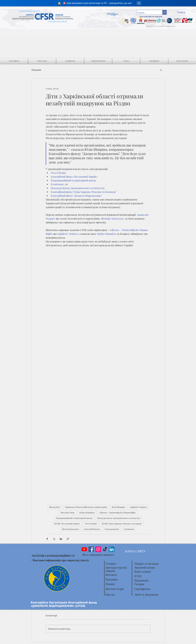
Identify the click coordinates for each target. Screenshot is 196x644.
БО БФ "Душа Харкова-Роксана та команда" (122, 524)
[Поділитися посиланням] (68, 539)
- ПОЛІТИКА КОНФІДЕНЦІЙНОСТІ (53, 556)
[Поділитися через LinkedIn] (61, 539)
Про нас (110, 595)
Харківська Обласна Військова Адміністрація (86, 507)
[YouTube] (84, 549)
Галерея (139, 584)
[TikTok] (105, 549)
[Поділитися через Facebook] (47, 539)
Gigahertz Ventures (138, 507)
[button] (161, 70)
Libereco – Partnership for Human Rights (118, 513)
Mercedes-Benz (68, 513)
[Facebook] (91, 549)
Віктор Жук (55, 507)
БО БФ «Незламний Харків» (67, 524)
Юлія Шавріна (118, 507)
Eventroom (129, 529)
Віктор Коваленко (71, 529)
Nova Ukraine (91, 524)
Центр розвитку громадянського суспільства (119, 518)
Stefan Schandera (87, 513)
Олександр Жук (112, 529)
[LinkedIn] (112, 549)
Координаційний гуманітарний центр (74, 518)
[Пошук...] (147, 13)
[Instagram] (98, 549)
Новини (36, 70)
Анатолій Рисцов (92, 529)
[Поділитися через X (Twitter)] (54, 539)
